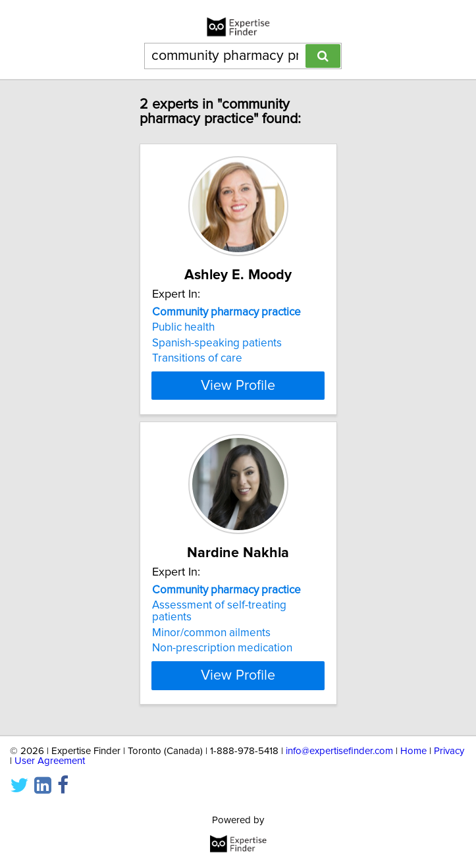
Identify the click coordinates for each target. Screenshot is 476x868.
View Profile (238, 397)
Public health (183, 327)
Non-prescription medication (222, 660)
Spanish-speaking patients (217, 343)
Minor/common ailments (211, 645)
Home (413, 763)
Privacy (449, 763)
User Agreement (50, 773)
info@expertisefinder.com (339, 763)
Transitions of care (197, 358)
